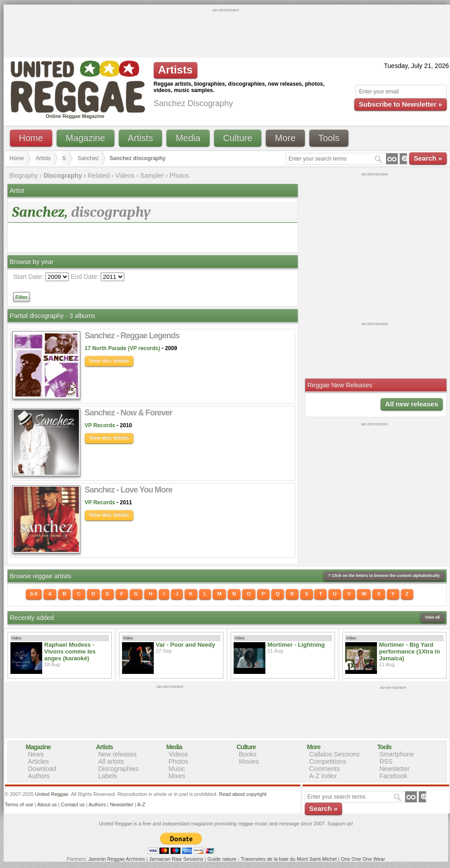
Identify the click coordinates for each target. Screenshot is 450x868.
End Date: (85, 277)
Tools (329, 138)
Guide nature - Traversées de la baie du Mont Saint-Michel (272, 859)
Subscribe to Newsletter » (400, 104)
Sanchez (88, 158)
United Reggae (51, 794)
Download (42, 769)
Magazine (86, 138)
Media (188, 138)
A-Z (141, 805)
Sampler (152, 176)
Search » (428, 158)
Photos (180, 176)
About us (47, 805)
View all (433, 617)
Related (98, 176)
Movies (249, 761)
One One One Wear (363, 859)
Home (31, 138)
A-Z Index (323, 776)
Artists (141, 138)
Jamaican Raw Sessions (176, 859)
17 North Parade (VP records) (123, 348)
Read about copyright (243, 794)
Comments (325, 769)
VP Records (100, 425)
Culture (238, 138)
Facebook (394, 776)
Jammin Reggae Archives (117, 859)
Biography (24, 176)
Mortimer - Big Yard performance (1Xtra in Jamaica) (410, 651)
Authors (39, 776)
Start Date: (28, 277)
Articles (39, 761)
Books (248, 754)
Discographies (119, 769)
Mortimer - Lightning (296, 645)
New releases (118, 754)
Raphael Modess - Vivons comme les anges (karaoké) (70, 651)
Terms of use (19, 805)
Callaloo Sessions (335, 754)
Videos (125, 176)
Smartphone (397, 754)
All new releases (412, 404)
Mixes (177, 776)
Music (177, 769)
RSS (386, 761)
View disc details (109, 361)
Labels (108, 776)
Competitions (328, 761)
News (36, 754)
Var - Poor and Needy (186, 645)
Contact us (73, 805)
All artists (111, 761)
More (285, 138)
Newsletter (395, 769)
